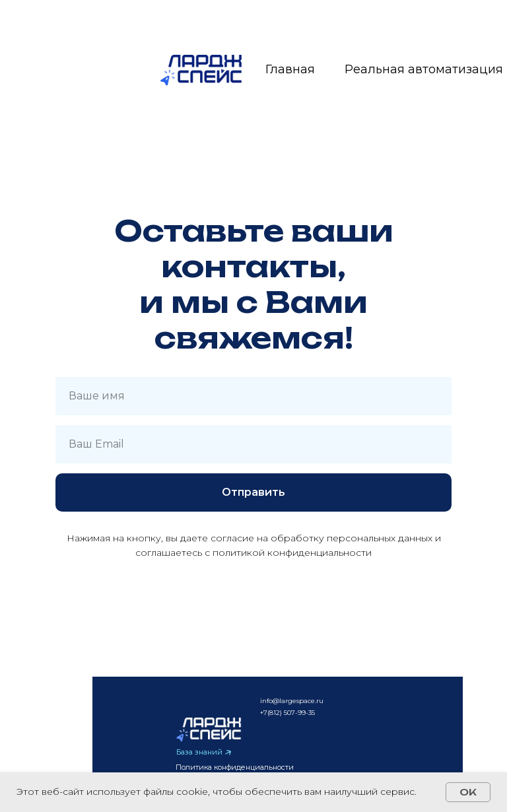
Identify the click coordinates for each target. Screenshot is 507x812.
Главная (290, 69)
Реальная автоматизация (424, 69)
